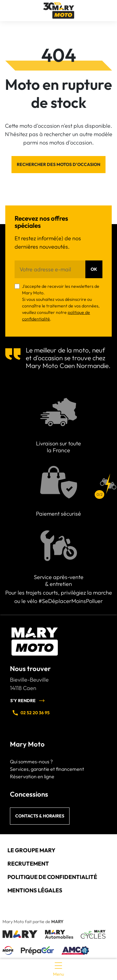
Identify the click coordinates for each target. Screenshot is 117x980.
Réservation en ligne (32, 776)
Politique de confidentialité (52, 877)
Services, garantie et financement (47, 769)
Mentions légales (35, 890)
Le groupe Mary (31, 850)
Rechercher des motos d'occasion (58, 164)
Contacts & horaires (40, 816)
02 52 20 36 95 (31, 713)
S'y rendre (28, 701)
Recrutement (28, 864)
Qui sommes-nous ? (31, 761)
